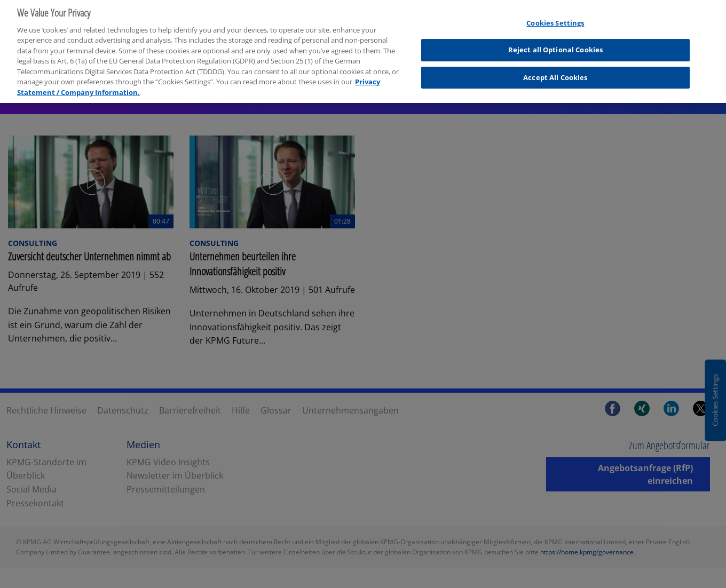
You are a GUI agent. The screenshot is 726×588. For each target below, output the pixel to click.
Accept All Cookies (555, 74)
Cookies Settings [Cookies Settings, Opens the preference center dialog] (555, 20)
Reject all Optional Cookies (556, 46)
